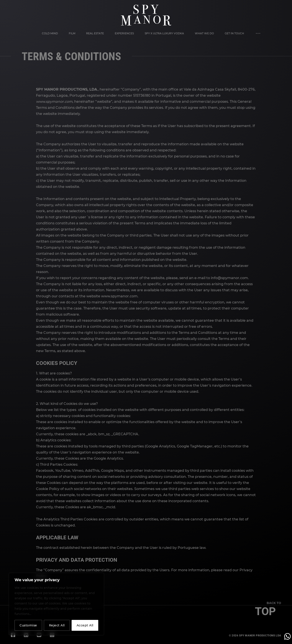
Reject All (57, 625)
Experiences (124, 33)
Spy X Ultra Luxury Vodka (164, 33)
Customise (28, 625)
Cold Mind (50, 33)
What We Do (204, 33)
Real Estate (95, 33)
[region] (56, 604)
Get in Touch (234, 33)
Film (72, 33)
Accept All (85, 625)
